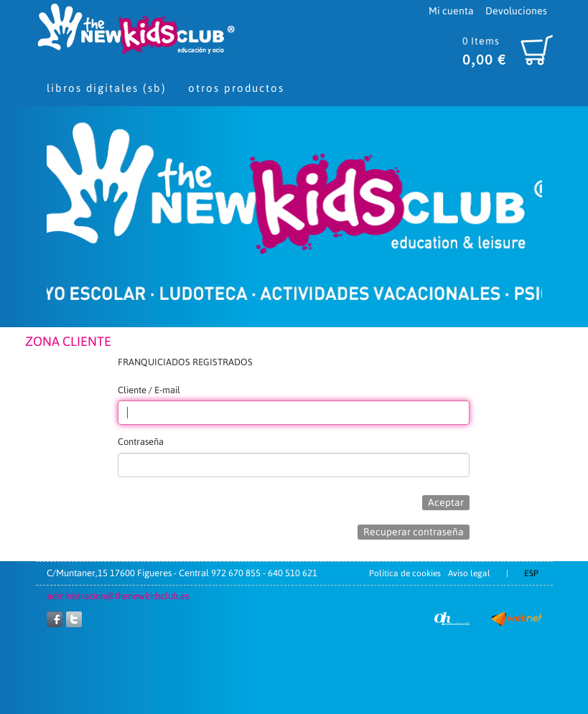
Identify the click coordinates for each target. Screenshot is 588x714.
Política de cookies (405, 573)
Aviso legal (469, 573)
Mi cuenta (451, 11)
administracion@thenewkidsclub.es (118, 596)
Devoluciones (516, 11)
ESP (531, 573)
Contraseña (141, 442)
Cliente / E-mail (149, 390)
